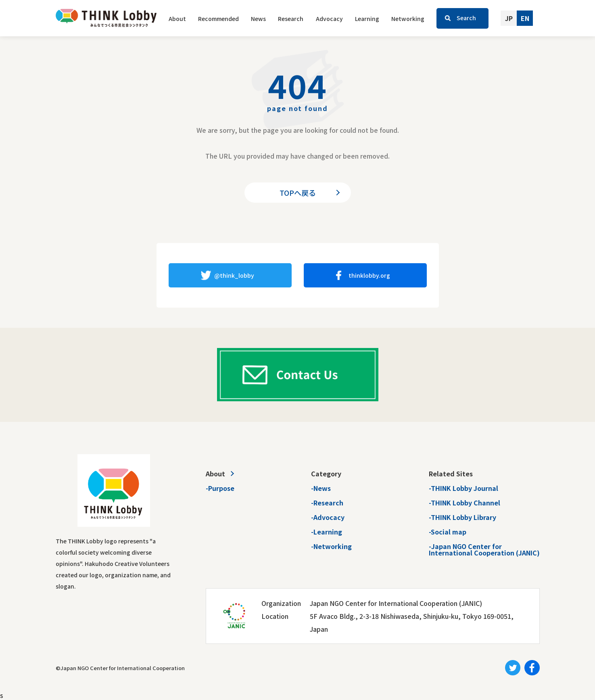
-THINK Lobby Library (462, 517)
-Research (327, 503)
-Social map (448, 532)
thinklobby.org (369, 275)
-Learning (327, 532)
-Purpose (220, 488)
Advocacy (329, 19)
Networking (408, 19)
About (177, 19)
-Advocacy (328, 517)
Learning (367, 19)
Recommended (218, 19)
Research (291, 19)
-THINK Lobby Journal (463, 488)
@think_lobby (234, 275)
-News (321, 488)
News (258, 19)
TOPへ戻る (298, 193)
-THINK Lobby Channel (465, 503)
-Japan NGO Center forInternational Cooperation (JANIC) (484, 549)
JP (509, 18)
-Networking (331, 546)
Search (466, 18)
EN (525, 18)
